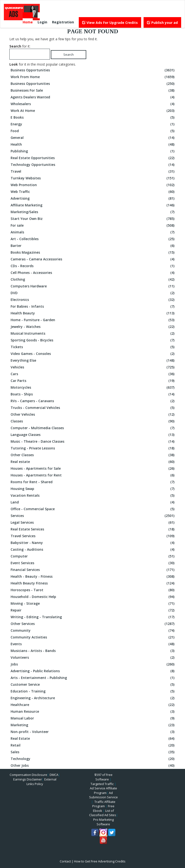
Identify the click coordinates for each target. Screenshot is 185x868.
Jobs (93, 664)
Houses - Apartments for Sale (93, 468)
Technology (93, 759)
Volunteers (93, 658)
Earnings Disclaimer (28, 779)
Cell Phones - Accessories (93, 273)
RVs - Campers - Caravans (93, 401)
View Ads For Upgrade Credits (110, 23)
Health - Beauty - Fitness (93, 576)
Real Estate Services (93, 529)
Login (42, 22)
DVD (93, 293)
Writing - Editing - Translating (93, 617)
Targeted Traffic (102, 784)
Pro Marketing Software (103, 822)
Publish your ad (162, 23)
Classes (93, 421)
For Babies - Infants (93, 306)
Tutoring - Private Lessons (93, 448)
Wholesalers (93, 104)
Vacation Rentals (93, 495)
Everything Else (93, 360)
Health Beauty (93, 313)
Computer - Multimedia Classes (93, 428)
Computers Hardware (93, 286)
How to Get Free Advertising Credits (100, 861)
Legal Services (93, 522)
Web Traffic (93, 192)
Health (93, 144)
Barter (93, 246)
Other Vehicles (93, 414)
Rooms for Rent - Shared (93, 482)
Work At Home (93, 111)
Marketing (93, 725)
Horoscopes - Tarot (93, 590)
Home (28, 22)
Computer (93, 556)
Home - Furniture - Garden (93, 320)
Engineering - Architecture (93, 698)
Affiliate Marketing (93, 205)
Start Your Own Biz (93, 219)
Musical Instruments (93, 333)
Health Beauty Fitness (93, 583)
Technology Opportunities (93, 165)
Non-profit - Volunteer (93, 732)
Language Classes (93, 435)
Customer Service (93, 685)
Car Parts (93, 381)
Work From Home (93, 77)
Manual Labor (93, 718)
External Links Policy (41, 782)
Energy (93, 124)
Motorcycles (93, 387)
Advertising (93, 198)
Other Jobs (93, 766)
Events (93, 644)
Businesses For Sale (93, 90)
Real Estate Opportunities (93, 158)
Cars (93, 374)
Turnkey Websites (93, 178)
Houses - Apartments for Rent (93, 475)
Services (93, 516)
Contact (65, 861)
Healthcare (93, 705)
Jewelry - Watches (93, 327)
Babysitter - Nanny (93, 543)
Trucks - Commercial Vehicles (93, 408)
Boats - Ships (93, 394)
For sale (93, 225)
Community (93, 631)
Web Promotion (93, 185)
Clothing (93, 279)
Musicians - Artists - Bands (93, 651)
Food (93, 131)
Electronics (93, 300)
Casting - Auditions (93, 549)
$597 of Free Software (103, 777)
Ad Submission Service (103, 795)
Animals (93, 232)
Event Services (93, 563)
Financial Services (93, 570)
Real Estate (93, 739)
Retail (93, 745)
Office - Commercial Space (93, 509)
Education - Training (93, 691)
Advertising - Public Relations (93, 671)
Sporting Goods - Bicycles (93, 340)
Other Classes (93, 455)
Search (69, 54)
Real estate (93, 462)
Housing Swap (93, 489)
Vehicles (93, 367)
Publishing (93, 151)
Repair (93, 610)
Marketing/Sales (93, 212)
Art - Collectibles (93, 239)
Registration (63, 22)
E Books (93, 117)
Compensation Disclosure (28, 775)
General (93, 138)
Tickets (93, 347)
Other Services (93, 624)
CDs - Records (93, 266)
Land (93, 502)
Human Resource (93, 712)
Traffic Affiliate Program (104, 804)
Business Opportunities (93, 70)
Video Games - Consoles (93, 354)
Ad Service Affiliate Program (103, 790)
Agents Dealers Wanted (93, 97)
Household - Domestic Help (93, 597)
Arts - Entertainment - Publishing (93, 678)
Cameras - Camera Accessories (93, 259)
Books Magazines (93, 252)
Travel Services (93, 536)
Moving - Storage (93, 604)
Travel (93, 171)
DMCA (54, 775)
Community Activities (93, 637)
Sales (93, 752)
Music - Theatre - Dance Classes (93, 441)
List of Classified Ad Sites (103, 813)
